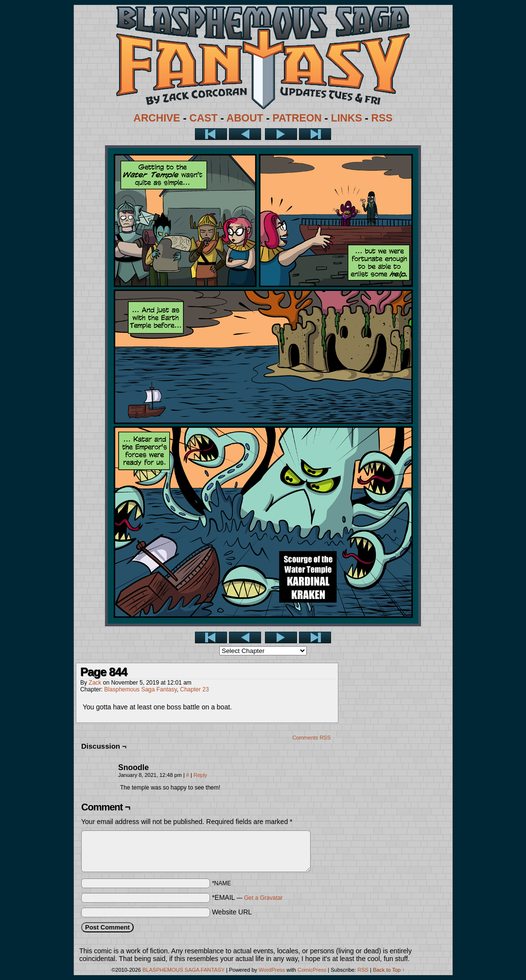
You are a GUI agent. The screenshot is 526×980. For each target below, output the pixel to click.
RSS (382, 118)
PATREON (297, 118)
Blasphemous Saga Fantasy (140, 689)
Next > (281, 134)
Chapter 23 (194, 689)
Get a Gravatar (263, 898)
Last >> (315, 134)
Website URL (232, 912)
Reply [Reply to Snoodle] (200, 775)
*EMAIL (247, 897)
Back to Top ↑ (389, 970)
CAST (204, 118)
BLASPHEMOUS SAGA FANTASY (184, 970)
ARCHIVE (157, 118)
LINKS (347, 118)
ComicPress (312, 970)
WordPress (272, 970)
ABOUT (245, 118)
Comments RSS (311, 738)
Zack (95, 683)
